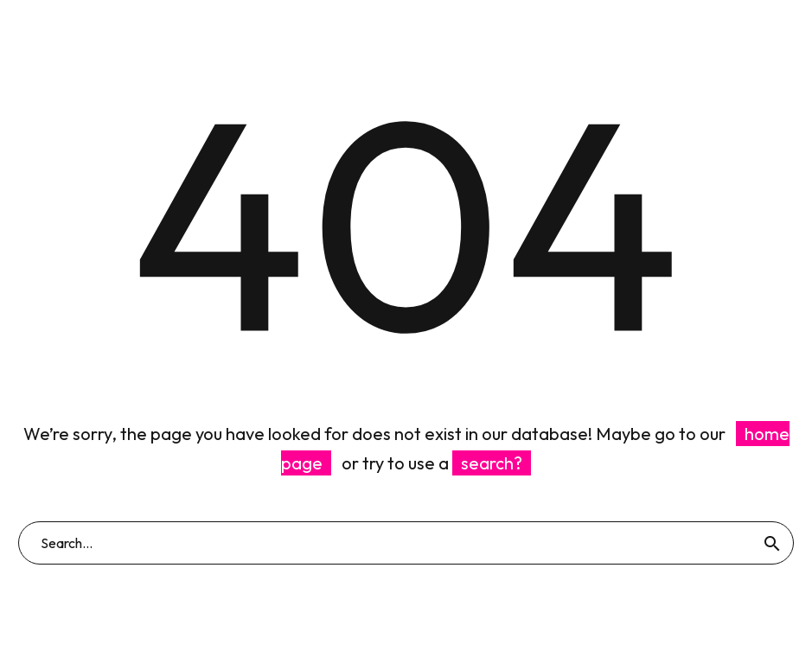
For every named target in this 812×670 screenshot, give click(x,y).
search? (492, 463)
